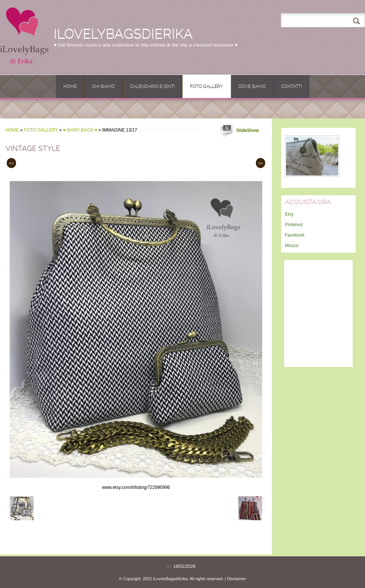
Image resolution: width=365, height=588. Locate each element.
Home (70, 86)
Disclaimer (237, 579)
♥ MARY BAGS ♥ (80, 130)
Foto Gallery (207, 86)
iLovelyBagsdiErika (123, 34)
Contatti (292, 86)
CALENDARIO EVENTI (152, 86)
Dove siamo (252, 86)
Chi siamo (103, 86)
